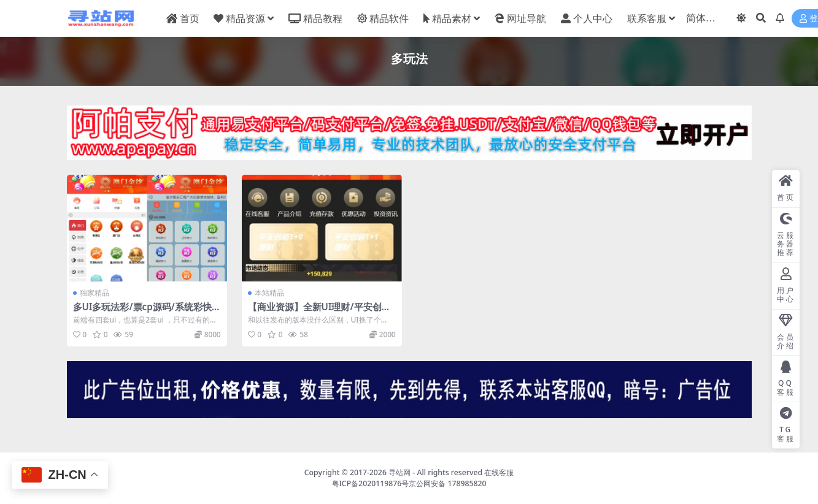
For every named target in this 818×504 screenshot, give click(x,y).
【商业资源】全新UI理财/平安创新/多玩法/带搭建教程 (321, 312)
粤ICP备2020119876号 (371, 483)
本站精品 (269, 293)
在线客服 (499, 472)
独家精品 (95, 293)
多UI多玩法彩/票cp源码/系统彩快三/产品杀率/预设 (142, 312)
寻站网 (399, 472)
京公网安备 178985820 (447, 483)
